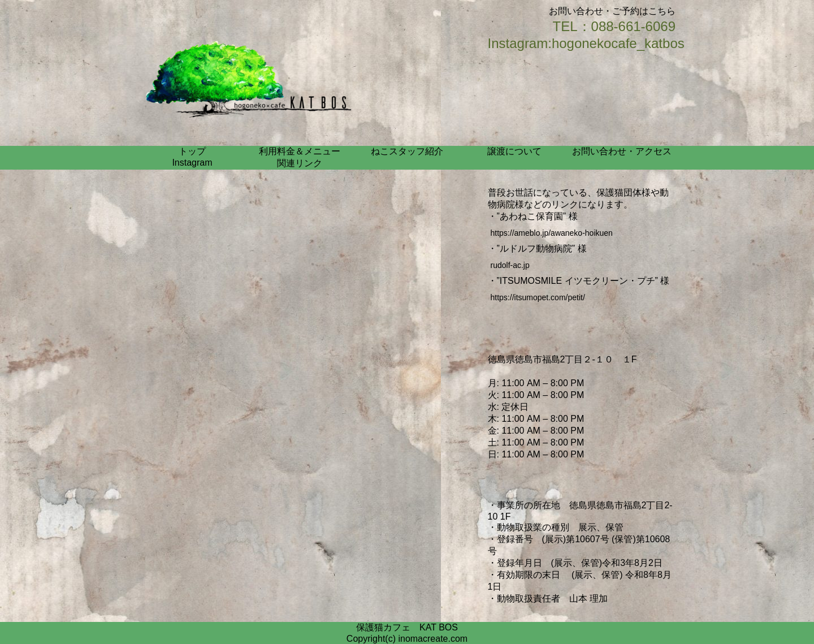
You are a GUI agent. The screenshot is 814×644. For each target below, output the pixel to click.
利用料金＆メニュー (300, 151)
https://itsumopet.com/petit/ (538, 297)
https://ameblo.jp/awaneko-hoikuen (552, 233)
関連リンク (300, 163)
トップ (192, 151)
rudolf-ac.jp (510, 265)
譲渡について (514, 151)
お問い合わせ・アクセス (622, 151)
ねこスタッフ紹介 (407, 151)
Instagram (192, 163)
